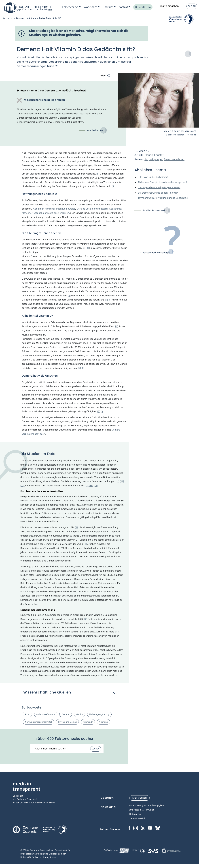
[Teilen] (105, 76)
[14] (96, 485)
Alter (27, 714)
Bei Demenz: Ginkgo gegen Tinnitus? (158, 193)
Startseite (7, 18)
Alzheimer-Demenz (46, 714)
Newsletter (109, 807)
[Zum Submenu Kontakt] (124, 7)
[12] (22, 485)
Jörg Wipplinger (154, 159)
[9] (102, 411)
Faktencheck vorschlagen (157, 252)
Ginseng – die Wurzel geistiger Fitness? (159, 187)
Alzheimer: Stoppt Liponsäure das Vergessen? (46, 213)
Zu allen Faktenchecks (155, 210)
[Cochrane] (25, 829)
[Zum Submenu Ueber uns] (109, 7)
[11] (122, 481)
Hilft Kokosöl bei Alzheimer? (153, 177)
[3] (84, 248)
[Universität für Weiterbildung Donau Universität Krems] (55, 830)
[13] (91, 485)
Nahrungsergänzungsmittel (38, 722)
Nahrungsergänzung (99, 714)
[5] (98, 174)
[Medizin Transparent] (28, 8)
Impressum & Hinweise (142, 810)
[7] (106, 300)
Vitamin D (88, 722)
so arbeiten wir (95, 130)
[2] (87, 485)
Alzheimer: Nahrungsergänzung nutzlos (54, 209)
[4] (87, 248)
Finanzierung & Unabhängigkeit (147, 805)
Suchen (192, 6)
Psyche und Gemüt (67, 722)
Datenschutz (136, 814)
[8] (69, 295)
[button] (75, 694)
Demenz (66, 714)
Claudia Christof (154, 155)
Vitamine (104, 722)
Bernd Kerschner (174, 159)
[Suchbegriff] (67, 748)
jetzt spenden (139, 798)
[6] (117, 326)
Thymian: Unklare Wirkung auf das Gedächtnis (163, 198)
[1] (104, 221)
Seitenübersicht (138, 818)
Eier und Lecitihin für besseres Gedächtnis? (99, 209)
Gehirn (79, 714)
